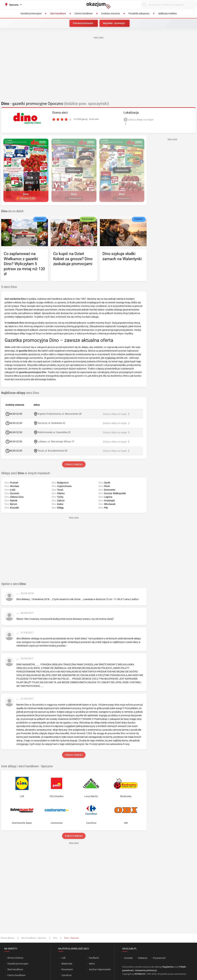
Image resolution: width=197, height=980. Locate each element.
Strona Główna (15, 958)
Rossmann (67, 969)
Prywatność (159, 958)
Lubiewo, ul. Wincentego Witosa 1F (56, 441)
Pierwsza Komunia (83, 23)
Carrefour (67, 975)
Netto (92, 964)
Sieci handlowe (15, 969)
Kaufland (94, 958)
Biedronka (67, 964)
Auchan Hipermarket (100, 969)
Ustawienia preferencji (146, 970)
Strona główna (8, 938)
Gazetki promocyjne (18, 964)
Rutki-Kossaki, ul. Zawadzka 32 (54, 432)
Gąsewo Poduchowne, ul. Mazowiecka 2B (60, 414)
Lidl (63, 958)
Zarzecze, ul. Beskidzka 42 (51, 423)
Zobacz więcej (74, 464)
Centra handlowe (16, 975)
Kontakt (128, 958)
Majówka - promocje (114, 23)
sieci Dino (20, 393)
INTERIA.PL (140, 974)
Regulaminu (168, 967)
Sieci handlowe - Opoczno (34, 938)
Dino (55, 938)
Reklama (143, 958)
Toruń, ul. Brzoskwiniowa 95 (52, 451)
